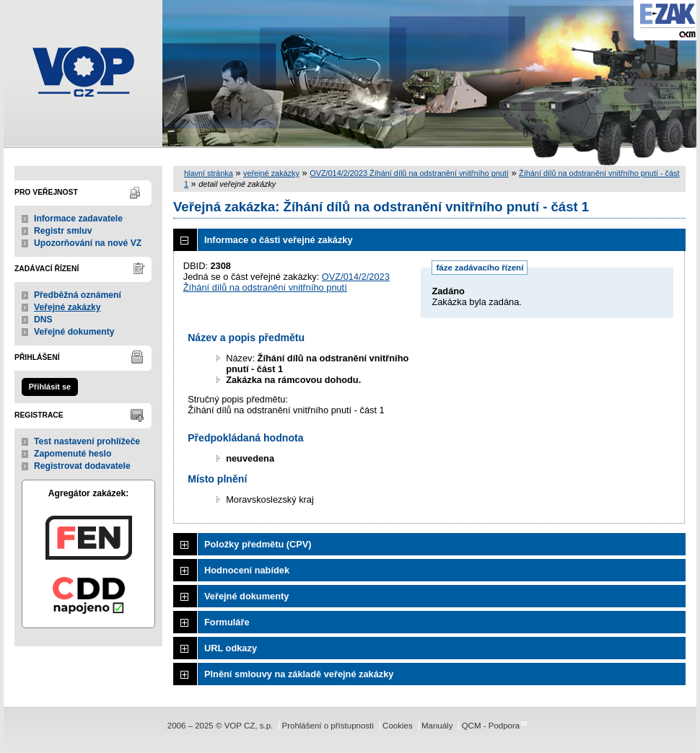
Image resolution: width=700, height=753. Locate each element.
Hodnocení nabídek (247, 570)
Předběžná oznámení (78, 295)
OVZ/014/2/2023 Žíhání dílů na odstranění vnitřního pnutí (409, 173)
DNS (43, 320)
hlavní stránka (209, 173)
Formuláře (227, 622)
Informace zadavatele (78, 219)
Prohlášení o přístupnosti (327, 726)
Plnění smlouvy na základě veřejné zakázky (299, 674)
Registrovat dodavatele (82, 466)
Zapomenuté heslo (73, 454)
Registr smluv (63, 231)
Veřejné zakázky (67, 307)
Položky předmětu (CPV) (258, 544)
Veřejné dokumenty (74, 332)
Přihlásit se (50, 387)
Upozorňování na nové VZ (88, 243)
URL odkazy (231, 648)
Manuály (437, 726)
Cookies (398, 726)
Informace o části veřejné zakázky (279, 240)
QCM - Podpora (491, 726)
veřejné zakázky (271, 173)
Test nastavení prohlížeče (87, 441)
